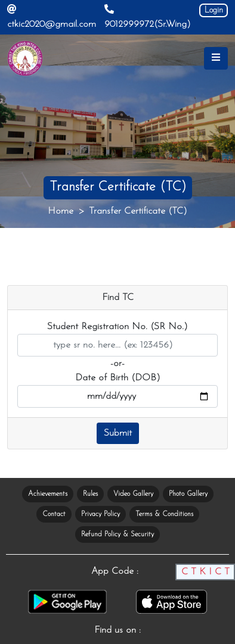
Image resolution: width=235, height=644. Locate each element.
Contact (54, 514)
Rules (90, 494)
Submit (118, 433)
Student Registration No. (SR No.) (117, 327)
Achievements (48, 494)
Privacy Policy (101, 514)
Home (61, 211)
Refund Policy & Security (117, 534)
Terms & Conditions (164, 514)
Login (214, 10)
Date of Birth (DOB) (118, 378)
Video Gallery (133, 494)
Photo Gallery (188, 494)
